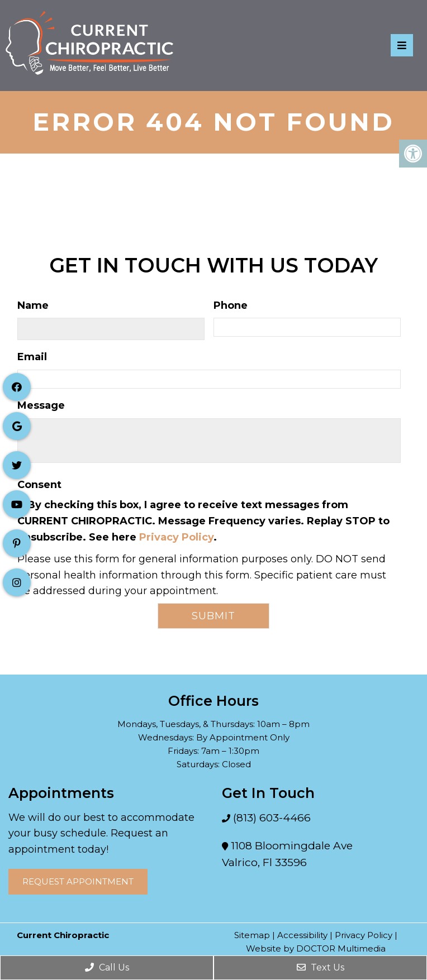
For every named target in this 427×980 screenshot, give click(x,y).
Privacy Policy (176, 537)
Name (33, 305)
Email (32, 357)
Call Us (107, 967)
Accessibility (302, 935)
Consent (39, 485)
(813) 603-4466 (271, 818)
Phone (231, 305)
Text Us (321, 967)
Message (41, 405)
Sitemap (252, 935)
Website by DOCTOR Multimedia (316, 948)
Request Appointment (78, 881)
